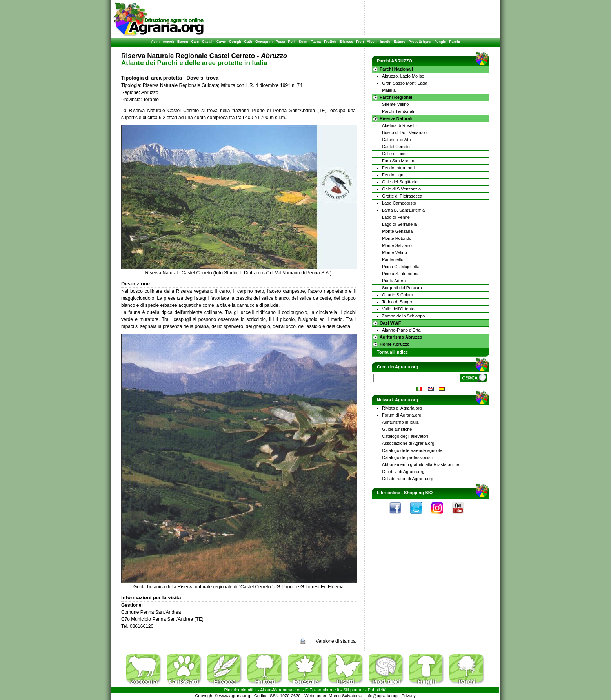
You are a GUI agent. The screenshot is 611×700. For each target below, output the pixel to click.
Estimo (399, 42)
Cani (195, 42)
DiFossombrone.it (322, 690)
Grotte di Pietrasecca (402, 196)
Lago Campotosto (399, 203)
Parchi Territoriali (398, 111)
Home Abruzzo (395, 344)
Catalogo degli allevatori (405, 436)
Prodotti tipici (420, 42)
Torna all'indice (392, 352)
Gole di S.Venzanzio (401, 189)
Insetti (385, 42)
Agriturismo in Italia (400, 422)
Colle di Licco (395, 154)
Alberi (372, 42)
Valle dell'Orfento (398, 309)
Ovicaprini (264, 42)
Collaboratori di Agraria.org (408, 479)
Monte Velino (395, 252)
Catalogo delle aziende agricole (412, 450)
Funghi (440, 42)
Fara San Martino (399, 161)
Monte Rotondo (397, 238)
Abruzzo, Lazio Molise (403, 76)
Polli (292, 42)
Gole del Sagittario (400, 182)
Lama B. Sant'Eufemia (403, 210)
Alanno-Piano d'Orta (401, 330)
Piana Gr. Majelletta (401, 267)
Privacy (409, 696)
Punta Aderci (394, 281)
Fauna (316, 42)
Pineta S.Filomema (400, 274)
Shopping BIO (418, 493)
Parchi (455, 42)
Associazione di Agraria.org (408, 443)
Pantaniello (393, 259)
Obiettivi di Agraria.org (403, 472)
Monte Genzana (397, 231)
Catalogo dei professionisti (407, 457)
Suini (303, 42)
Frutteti (330, 42)
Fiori (360, 42)
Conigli (235, 42)
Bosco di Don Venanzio (404, 132)
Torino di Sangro (398, 302)
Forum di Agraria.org (402, 415)
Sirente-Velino (396, 104)
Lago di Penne (396, 217)
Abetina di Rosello (399, 125)
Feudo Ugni (393, 175)
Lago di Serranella (399, 224)
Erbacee (346, 42)
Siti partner (354, 690)
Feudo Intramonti (398, 168)
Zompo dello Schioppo (403, 316)
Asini (155, 42)
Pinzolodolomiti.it (241, 690)
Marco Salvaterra (345, 696)
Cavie (221, 42)
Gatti (248, 42)
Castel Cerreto (396, 147)
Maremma (283, 690)
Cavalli (208, 42)
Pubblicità (377, 690)
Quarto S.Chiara (397, 295)
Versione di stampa (336, 641)
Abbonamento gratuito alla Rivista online (421, 464)
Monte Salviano (397, 245)
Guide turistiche (397, 429)
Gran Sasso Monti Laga (405, 83)
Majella (389, 90)
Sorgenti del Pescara (402, 288)
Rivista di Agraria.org (402, 408)
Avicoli (168, 42)
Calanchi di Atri (396, 140)
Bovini (183, 42)
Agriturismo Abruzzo (401, 337)
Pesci (280, 42)
